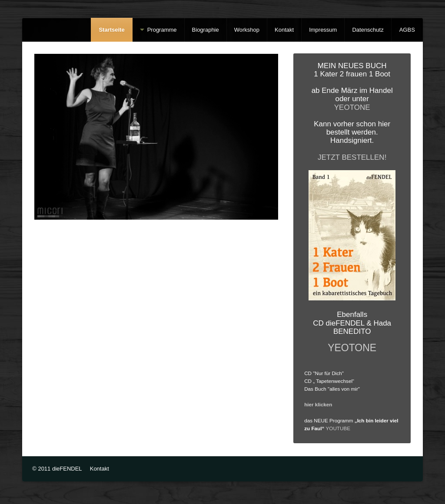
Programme (162, 30)
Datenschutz (368, 30)
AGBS (407, 30)
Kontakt (284, 30)
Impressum (323, 30)
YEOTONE (352, 107)
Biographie (206, 30)
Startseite (111, 30)
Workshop (247, 30)
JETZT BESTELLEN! (352, 157)
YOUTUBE (338, 428)
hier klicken (318, 404)
